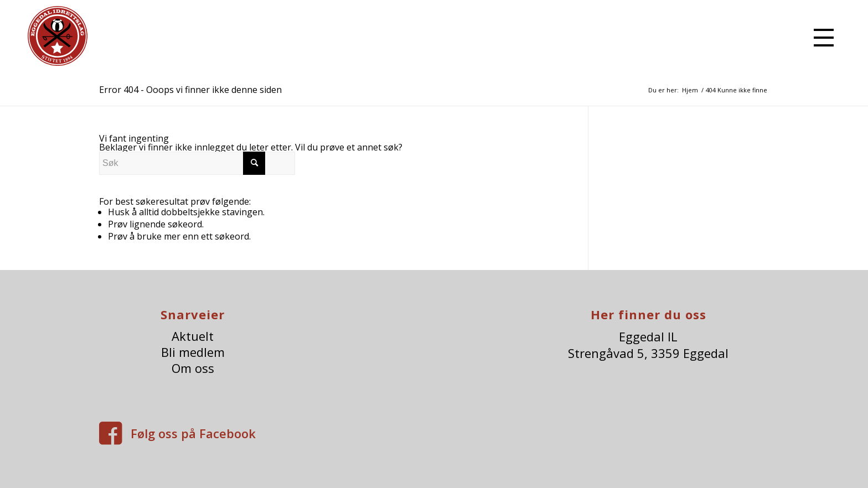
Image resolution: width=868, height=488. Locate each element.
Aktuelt (193, 336)
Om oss (193, 368)
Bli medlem (193, 352)
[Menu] (819, 37)
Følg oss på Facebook (195, 433)
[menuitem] (819, 37)
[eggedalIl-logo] (58, 43)
